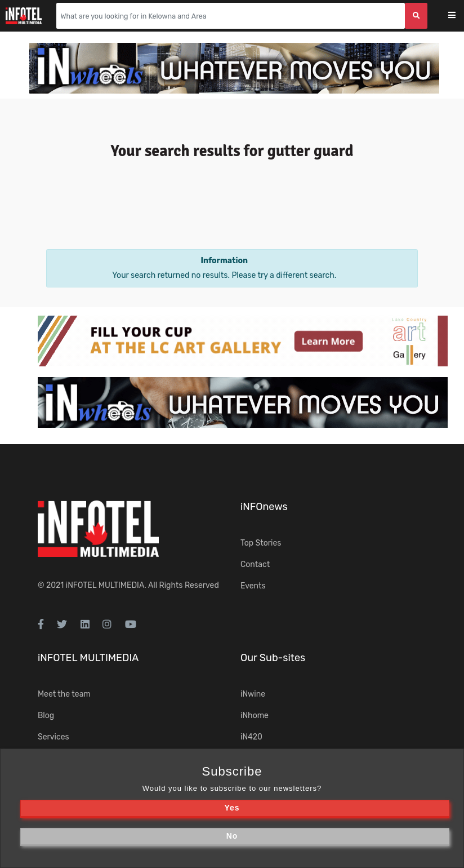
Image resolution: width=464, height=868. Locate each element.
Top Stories (261, 543)
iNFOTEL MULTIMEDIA (105, 585)
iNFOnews (264, 507)
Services (53, 737)
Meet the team (64, 694)
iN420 (251, 737)
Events (253, 586)
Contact (255, 564)
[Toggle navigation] (459, 16)
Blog (46, 716)
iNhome (255, 716)
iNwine (253, 694)
